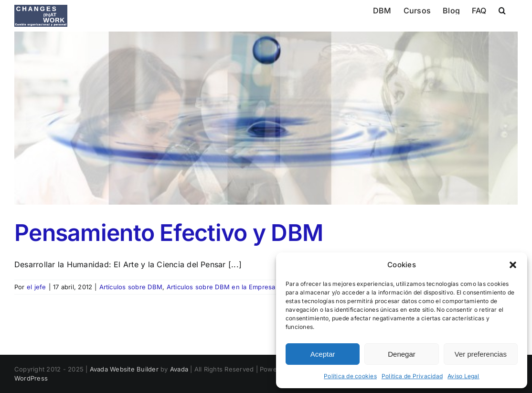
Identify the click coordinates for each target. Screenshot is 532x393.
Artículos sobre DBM (131, 287)
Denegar (402, 354)
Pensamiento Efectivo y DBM (169, 233)
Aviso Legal (463, 376)
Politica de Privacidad (412, 376)
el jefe (37, 287)
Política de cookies (350, 376)
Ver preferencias (481, 354)
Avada (179, 369)
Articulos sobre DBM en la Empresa (221, 287)
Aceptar (323, 354)
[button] (513, 265)
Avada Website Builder (124, 369)
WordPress (31, 378)
